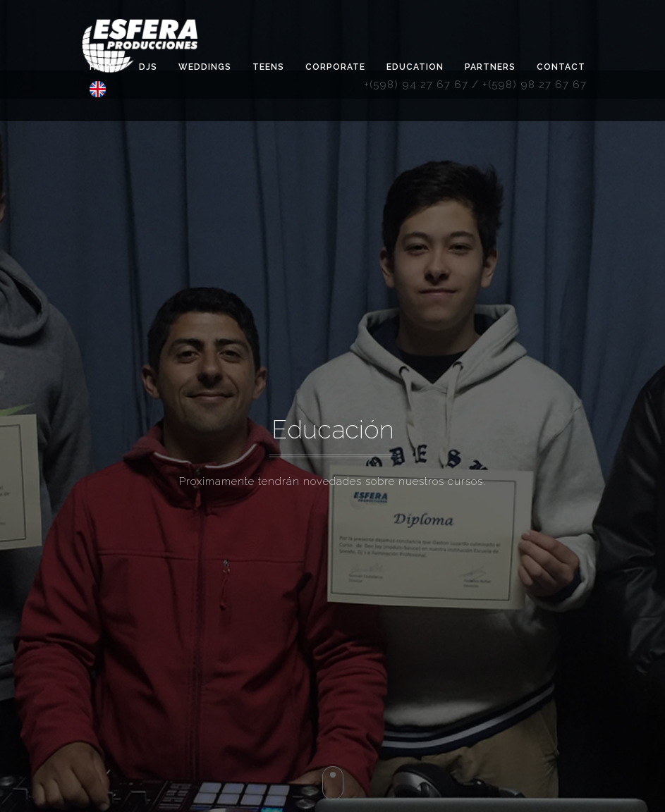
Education (415, 67)
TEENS (268, 67)
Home (104, 67)
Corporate (335, 67)
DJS (148, 67)
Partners (490, 67)
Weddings (205, 67)
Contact (561, 67)
